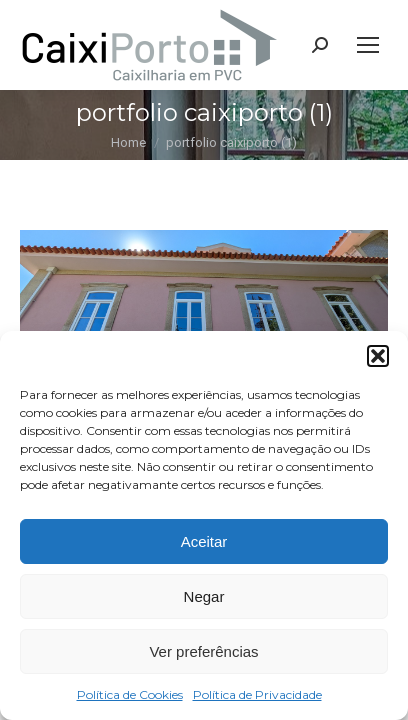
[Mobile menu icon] (368, 45)
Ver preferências (203, 651)
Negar (204, 596)
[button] (378, 356)
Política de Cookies (130, 694)
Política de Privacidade (257, 694)
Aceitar (204, 541)
